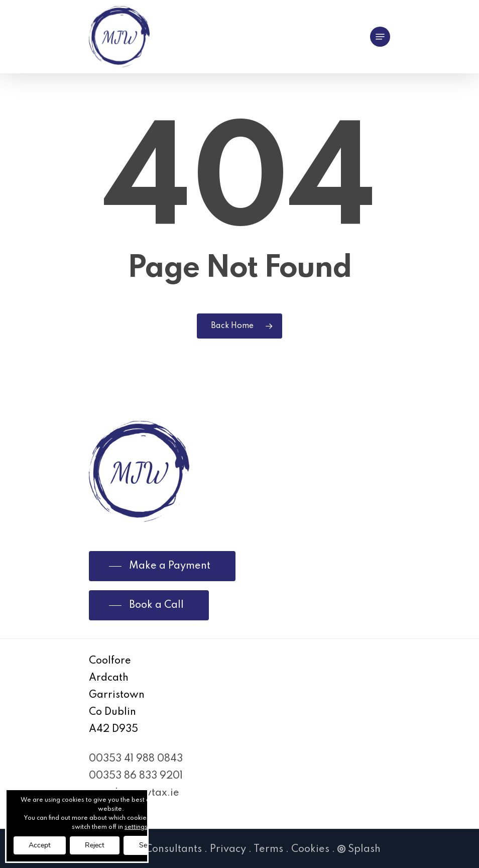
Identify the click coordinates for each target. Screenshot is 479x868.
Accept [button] (40, 845)
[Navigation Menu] (380, 37)
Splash (359, 849)
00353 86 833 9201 (136, 776)
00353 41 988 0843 (136, 759)
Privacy (228, 849)
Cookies (310, 849)
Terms (268, 849)
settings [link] (136, 827)
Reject (95, 845)
